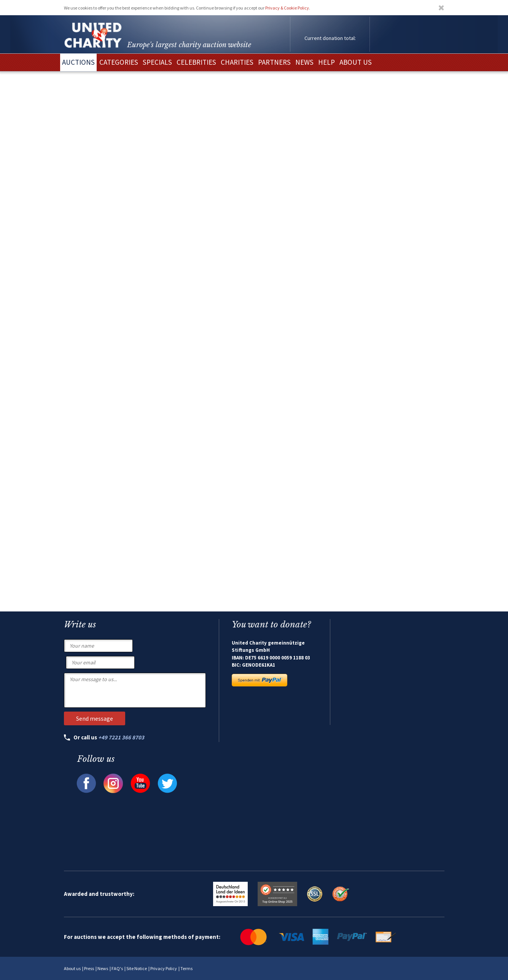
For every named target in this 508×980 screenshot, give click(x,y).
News (103, 968)
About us (72, 968)
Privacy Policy (164, 968)
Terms (186, 968)
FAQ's (117, 968)
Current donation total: (330, 38)
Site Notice (137, 968)
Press (89, 968)
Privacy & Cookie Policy (287, 8)
